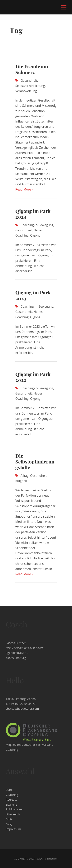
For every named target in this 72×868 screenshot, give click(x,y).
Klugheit (21, 481)
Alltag (24, 476)
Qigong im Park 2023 (33, 295)
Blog (9, 824)
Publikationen (15, 809)
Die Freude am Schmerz (32, 69)
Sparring (11, 804)
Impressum (13, 829)
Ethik (9, 819)
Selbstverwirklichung (30, 86)
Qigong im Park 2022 (33, 377)
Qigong (35, 235)
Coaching (12, 795)
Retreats (11, 799)
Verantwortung (26, 91)
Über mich (13, 814)
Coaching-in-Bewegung (37, 225)
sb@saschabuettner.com (22, 709)
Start (9, 790)
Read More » (24, 189)
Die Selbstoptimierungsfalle (35, 461)
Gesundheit (29, 81)
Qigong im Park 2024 (33, 214)
